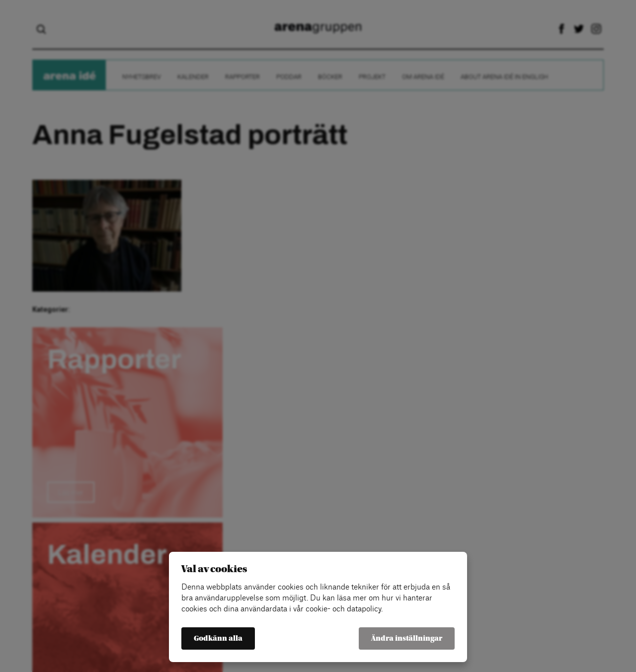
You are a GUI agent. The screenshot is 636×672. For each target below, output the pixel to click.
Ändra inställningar (407, 638)
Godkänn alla (218, 638)
